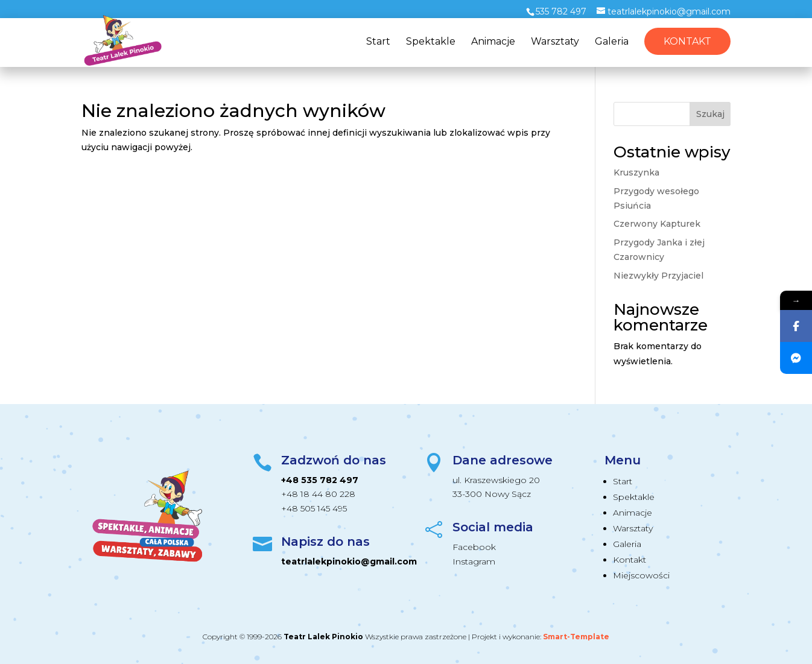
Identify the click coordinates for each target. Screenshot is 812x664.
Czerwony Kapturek (657, 224)
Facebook (474, 547)
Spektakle (431, 42)
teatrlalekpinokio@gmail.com (349, 561)
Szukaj (710, 114)
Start (378, 42)
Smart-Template (576, 637)
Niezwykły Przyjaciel (658, 276)
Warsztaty (555, 42)
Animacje (493, 42)
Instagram (474, 561)
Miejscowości (641, 575)
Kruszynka (636, 172)
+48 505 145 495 (314, 508)
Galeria (612, 42)
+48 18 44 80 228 (318, 494)
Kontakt (687, 41)
